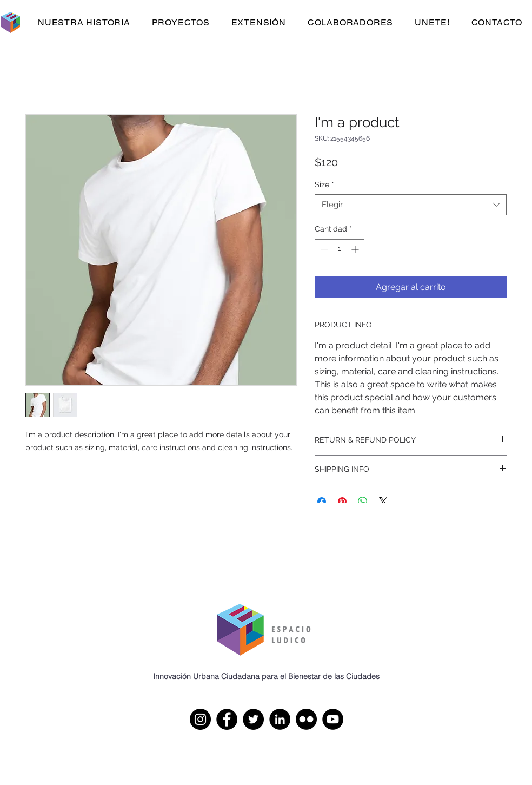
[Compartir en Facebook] (322, 502)
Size (324, 184)
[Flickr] (306, 719)
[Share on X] (383, 502)
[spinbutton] (340, 249)
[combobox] (411, 205)
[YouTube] (333, 719)
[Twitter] (253, 719)
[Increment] (356, 249)
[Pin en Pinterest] (342, 502)
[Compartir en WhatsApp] (363, 502)
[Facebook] (227, 719)
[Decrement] (323, 249)
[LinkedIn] (280, 719)
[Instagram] (200, 719)
